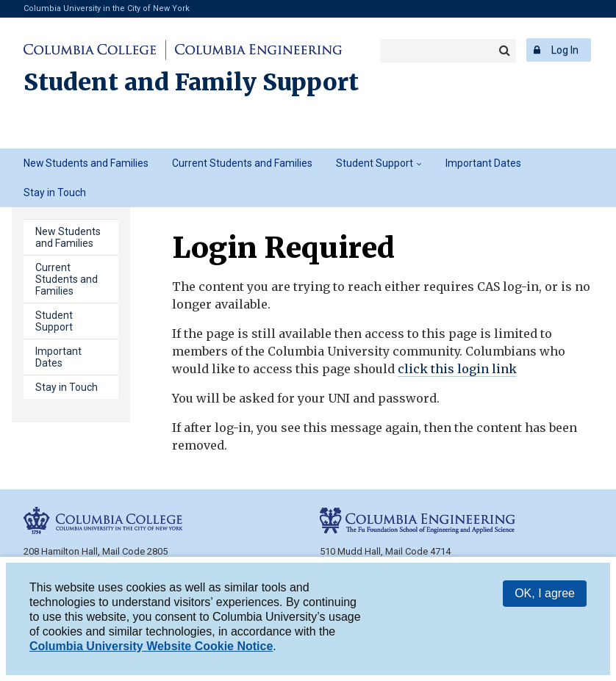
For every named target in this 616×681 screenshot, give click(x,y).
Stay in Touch (55, 192)
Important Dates (483, 163)
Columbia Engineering (256, 50)
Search (504, 51)
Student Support (375, 163)
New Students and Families (86, 163)
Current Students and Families (242, 163)
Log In (565, 50)
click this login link (457, 369)
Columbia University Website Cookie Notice (151, 648)
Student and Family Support (191, 82)
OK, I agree (545, 595)
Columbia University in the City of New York (107, 8)
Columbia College (92, 50)
